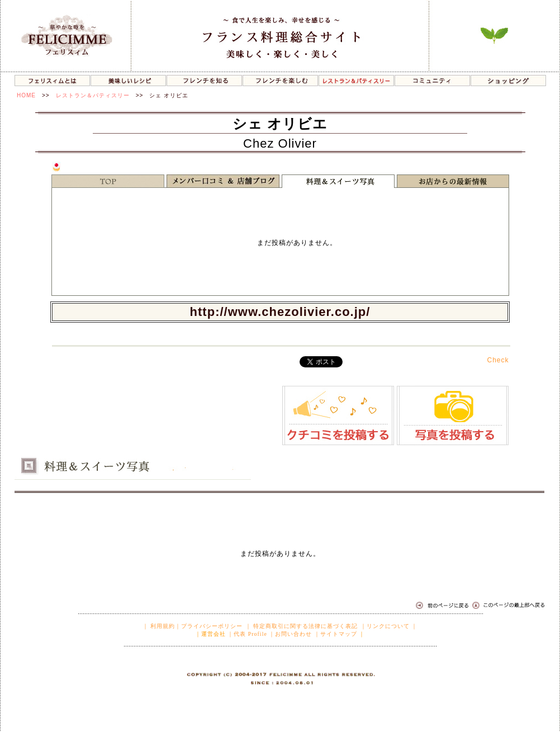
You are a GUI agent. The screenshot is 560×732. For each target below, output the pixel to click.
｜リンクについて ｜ (389, 626)
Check (498, 360)
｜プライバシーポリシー (209, 626)
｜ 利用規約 (159, 626)
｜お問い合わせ (290, 634)
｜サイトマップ (336, 634)
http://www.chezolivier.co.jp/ (280, 312)
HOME (26, 95)
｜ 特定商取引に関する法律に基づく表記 (302, 626)
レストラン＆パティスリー (93, 95)
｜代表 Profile (247, 634)
